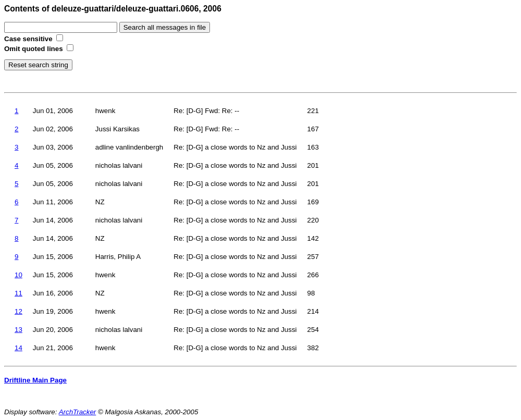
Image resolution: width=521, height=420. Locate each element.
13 (18, 330)
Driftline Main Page (35, 380)
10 (18, 275)
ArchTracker (78, 412)
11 (18, 293)
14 (18, 348)
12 (18, 311)
